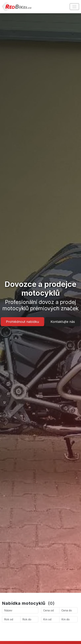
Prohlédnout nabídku (22, 322)
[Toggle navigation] (74, 7)
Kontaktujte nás (63, 322)
